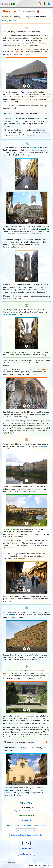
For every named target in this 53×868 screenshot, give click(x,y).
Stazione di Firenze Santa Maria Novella (27, 835)
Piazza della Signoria (27, 830)
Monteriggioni (25, 854)
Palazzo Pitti (41, 826)
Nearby (28, 848)
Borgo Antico (14, 826)
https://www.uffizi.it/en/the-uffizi (26, 811)
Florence (27, 820)
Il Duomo (28, 826)
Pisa (22, 92)
